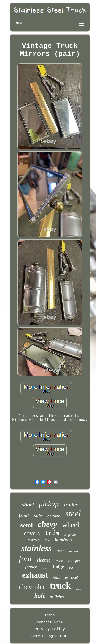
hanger (74, 560)
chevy (47, 524)
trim (52, 534)
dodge (58, 567)
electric (44, 560)
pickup (49, 504)
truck (60, 586)
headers (63, 540)
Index (50, 615)
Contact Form (50, 622)
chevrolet (32, 587)
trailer (71, 505)
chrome (54, 516)
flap (47, 540)
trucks (59, 561)
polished (57, 597)
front (24, 516)
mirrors (34, 540)
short (28, 505)
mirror (74, 551)
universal (71, 578)
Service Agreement (50, 636)
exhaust (35, 575)
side (38, 515)
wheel (71, 525)
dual (56, 577)
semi (26, 525)
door (60, 551)
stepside (70, 535)
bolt (39, 596)
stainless (36, 548)
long (44, 568)
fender (31, 567)
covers (32, 533)
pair (78, 589)
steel (73, 514)
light (72, 568)
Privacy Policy (50, 629)
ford (25, 558)
